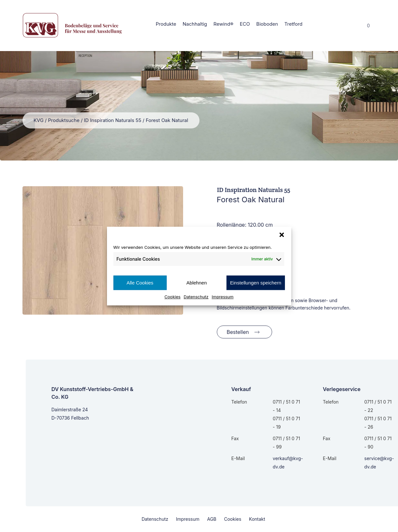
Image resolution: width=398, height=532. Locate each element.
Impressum (223, 297)
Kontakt (257, 519)
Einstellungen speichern (256, 283)
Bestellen (238, 332)
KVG (39, 120)
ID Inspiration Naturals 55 (113, 120)
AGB (212, 519)
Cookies (172, 297)
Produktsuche (64, 120)
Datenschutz (196, 297)
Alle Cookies (140, 283)
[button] (282, 235)
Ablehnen (196, 283)
